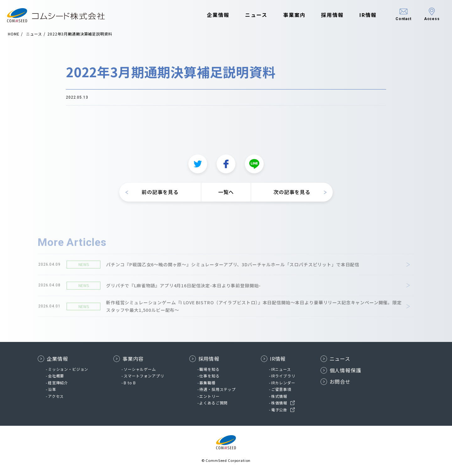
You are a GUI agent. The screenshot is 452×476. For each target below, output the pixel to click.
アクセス (56, 396)
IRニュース (281, 369)
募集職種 (207, 383)
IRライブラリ (283, 376)
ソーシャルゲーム (140, 369)
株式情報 (279, 396)
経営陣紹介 (58, 383)
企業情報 (213, 15)
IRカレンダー (283, 383)
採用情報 (328, 15)
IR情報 (363, 15)
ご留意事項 (281, 389)
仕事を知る (209, 376)
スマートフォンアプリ (144, 376)
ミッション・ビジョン (68, 369)
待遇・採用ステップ (218, 389)
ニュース (251, 15)
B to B (130, 383)
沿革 (52, 389)
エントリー (209, 396)
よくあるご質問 (213, 403)
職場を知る (209, 369)
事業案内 (289, 15)
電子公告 (279, 410)
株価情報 (279, 403)
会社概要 (56, 376)
